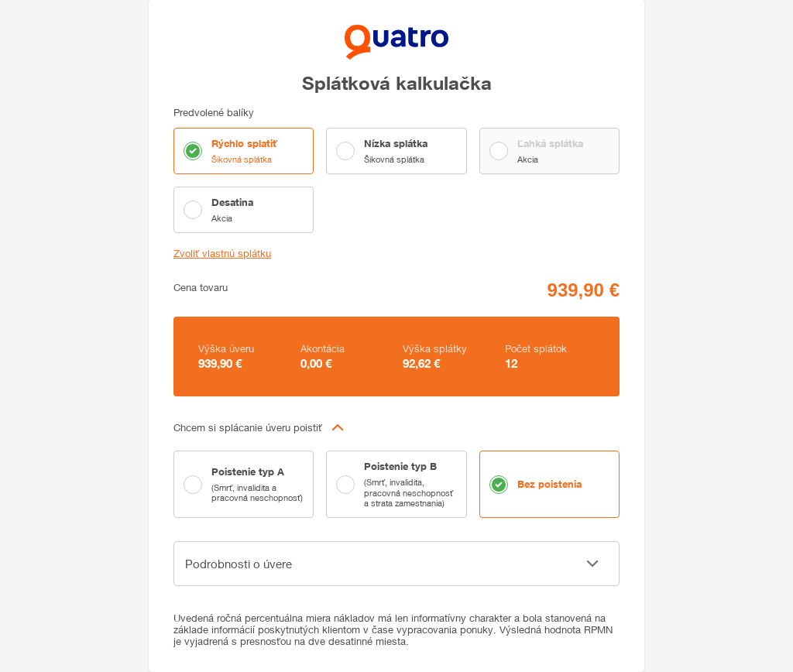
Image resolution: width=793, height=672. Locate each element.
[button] (396, 427)
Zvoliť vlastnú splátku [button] (222, 254)
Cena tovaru (201, 288)
